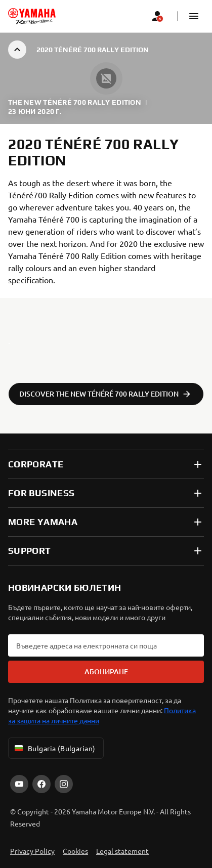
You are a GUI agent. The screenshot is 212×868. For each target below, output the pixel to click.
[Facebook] (41, 784)
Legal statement (122, 851)
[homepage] (32, 16)
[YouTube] (19, 784)
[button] (194, 16)
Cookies (75, 851)
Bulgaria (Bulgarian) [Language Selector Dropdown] (54, 748)
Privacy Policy (32, 851)
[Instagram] (64, 784)
